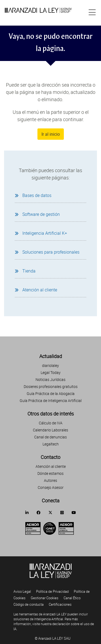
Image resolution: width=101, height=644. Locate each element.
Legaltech (51, 444)
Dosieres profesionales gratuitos (51, 386)
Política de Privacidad (52, 591)
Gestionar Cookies (45, 598)
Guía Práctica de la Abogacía (51, 393)
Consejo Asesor (51, 487)
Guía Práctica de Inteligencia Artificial (51, 401)
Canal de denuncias (50, 437)
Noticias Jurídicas (50, 379)
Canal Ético (72, 598)
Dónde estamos (50, 473)
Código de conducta (29, 604)
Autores (50, 480)
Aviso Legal (22, 591)
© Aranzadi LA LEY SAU (53, 638)
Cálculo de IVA (51, 423)
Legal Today (51, 372)
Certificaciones (60, 604)
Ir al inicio (51, 134)
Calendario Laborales (50, 430)
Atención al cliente (51, 466)
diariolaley (50, 365)
